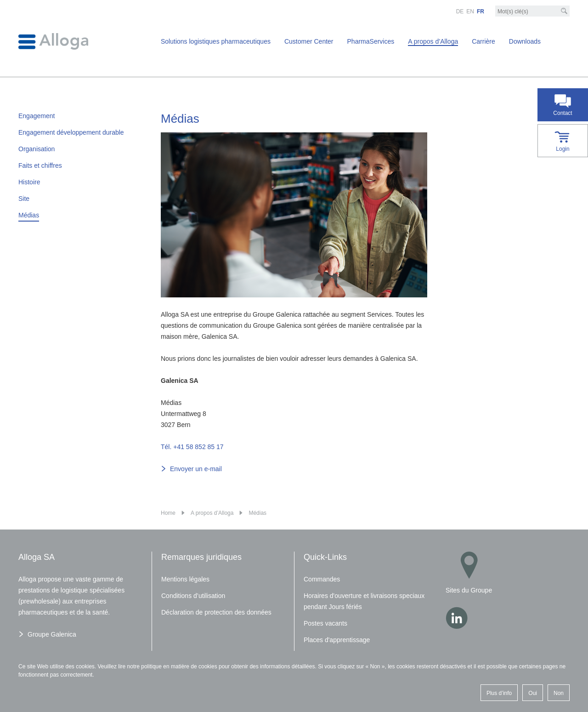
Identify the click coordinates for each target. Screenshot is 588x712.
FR (481, 11)
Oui (533, 693)
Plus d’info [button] (499, 693)
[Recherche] (564, 11)
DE (460, 11)
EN (470, 11)
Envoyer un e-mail (196, 469)
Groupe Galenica (52, 634)
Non (559, 693)
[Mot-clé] (532, 11)
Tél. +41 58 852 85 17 (192, 447)
